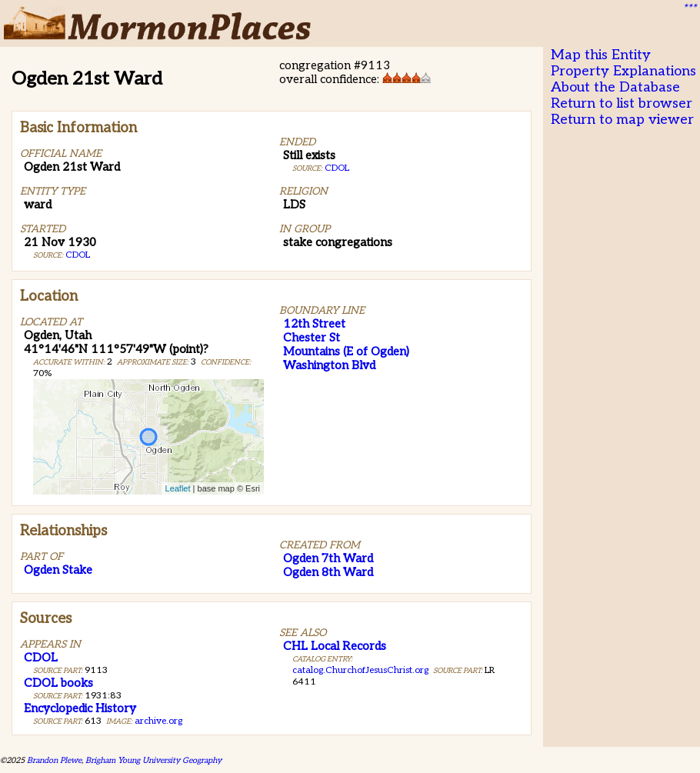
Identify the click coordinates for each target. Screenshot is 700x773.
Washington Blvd (329, 365)
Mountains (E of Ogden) (346, 352)
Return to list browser (622, 103)
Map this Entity (601, 55)
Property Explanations (623, 71)
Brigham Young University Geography (153, 760)
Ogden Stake (58, 570)
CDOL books (58, 683)
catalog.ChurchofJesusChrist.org (360, 670)
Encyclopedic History (80, 708)
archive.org (158, 721)
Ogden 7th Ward (328, 558)
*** (689, 8)
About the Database (615, 87)
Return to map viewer (622, 120)
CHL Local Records (335, 646)
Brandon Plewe (54, 760)
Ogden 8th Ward (328, 572)
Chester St (312, 338)
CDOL (78, 255)
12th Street (314, 324)
